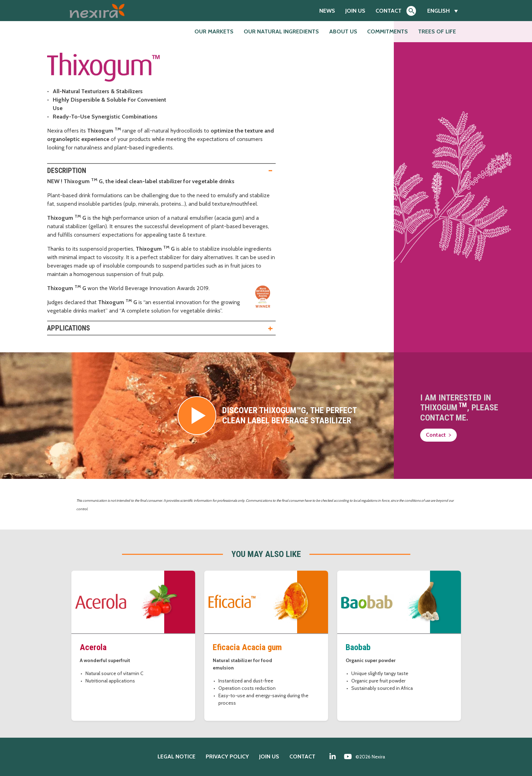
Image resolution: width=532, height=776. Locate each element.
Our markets (214, 31)
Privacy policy (227, 756)
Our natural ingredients (281, 31)
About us (343, 31)
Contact (389, 11)
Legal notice (177, 756)
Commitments (387, 31)
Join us (355, 11)
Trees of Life (437, 31)
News (327, 11)
